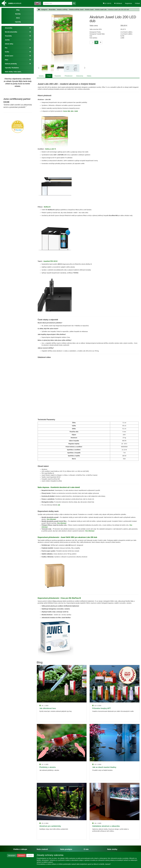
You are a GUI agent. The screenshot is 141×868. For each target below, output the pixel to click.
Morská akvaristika (11, 32)
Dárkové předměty (11, 64)
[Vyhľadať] (74, 3)
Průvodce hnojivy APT (101, 708)
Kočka (7, 52)
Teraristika (8, 36)
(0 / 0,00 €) (107, 3)
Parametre (58, 76)
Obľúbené (118, 3)
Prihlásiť (137, 3)
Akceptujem (12, 855)
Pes (6, 48)
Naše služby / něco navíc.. (13, 72)
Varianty (41, 76)
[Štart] (39, 10)
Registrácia (128, 3)
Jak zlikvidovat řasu (48, 708)
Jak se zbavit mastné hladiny (104, 767)
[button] (30, 28)
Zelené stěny (9, 44)
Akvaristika (9, 28)
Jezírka (7, 40)
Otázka (89, 76)
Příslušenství (69, 76)
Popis (49, 76)
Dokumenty (80, 76)
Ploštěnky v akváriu (48, 767)
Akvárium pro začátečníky (50, 826)
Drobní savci (9, 56)
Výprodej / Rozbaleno (12, 68)
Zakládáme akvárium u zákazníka (106, 826)
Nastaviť (30, 855)
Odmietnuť (21, 855)
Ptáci (7, 60)
